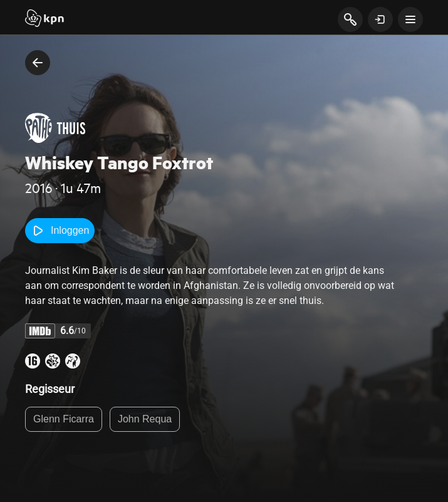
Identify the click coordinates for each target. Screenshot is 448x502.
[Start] (44, 19)
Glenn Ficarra (64, 419)
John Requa (145, 419)
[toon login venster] (380, 19)
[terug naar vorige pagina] (38, 63)
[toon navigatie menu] (410, 19)
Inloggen (60, 231)
